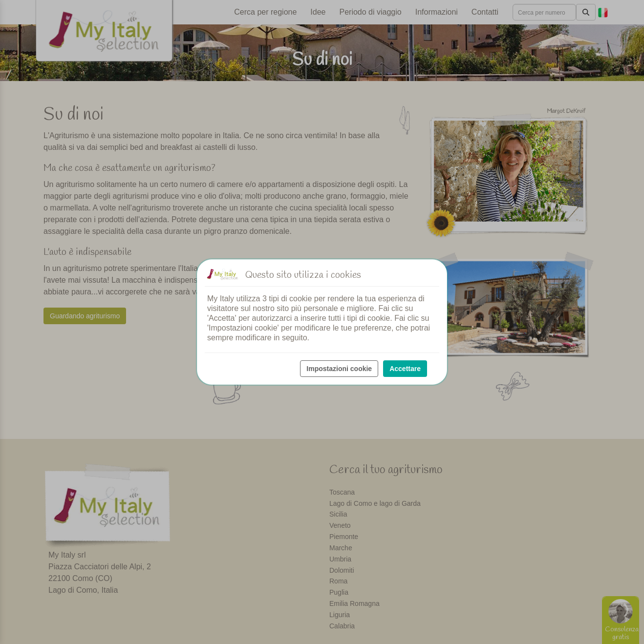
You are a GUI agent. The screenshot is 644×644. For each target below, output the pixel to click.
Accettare (405, 369)
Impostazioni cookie (339, 369)
